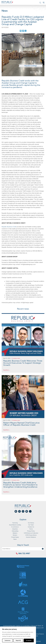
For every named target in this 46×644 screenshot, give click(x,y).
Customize (7, 640)
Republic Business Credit (9, 227)
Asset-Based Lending (15, 525)
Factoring (15, 523)
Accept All (29, 640)
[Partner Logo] (23, 566)
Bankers (15, 533)
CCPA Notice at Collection (31, 533)
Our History (31, 523)
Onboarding (15, 531)
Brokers (15, 535)
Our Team (31, 525)
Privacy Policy (31, 531)
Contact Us (31, 527)
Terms (31, 529)
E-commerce (15, 527)
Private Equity (15, 537)
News (15, 539)
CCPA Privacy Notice (31, 535)
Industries (15, 529)
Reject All (18, 640)
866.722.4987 (24, 553)
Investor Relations (31, 537)
